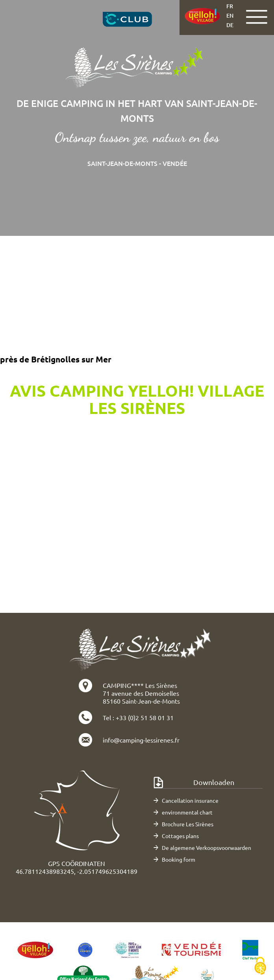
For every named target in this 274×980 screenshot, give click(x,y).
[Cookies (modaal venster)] (260, 966)
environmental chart (187, 812)
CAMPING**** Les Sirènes (140, 685)
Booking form (179, 859)
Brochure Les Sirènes (188, 824)
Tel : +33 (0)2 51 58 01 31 (138, 717)
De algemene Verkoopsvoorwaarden (206, 848)
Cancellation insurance (190, 800)
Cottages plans (180, 836)
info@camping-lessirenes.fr (141, 740)
